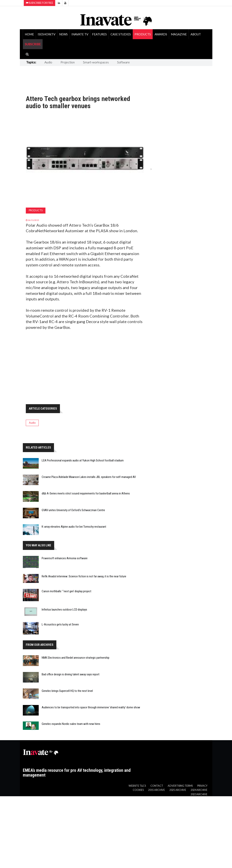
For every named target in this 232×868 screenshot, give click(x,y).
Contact (157, 786)
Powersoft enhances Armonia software (65, 558)
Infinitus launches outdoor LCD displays (64, 610)
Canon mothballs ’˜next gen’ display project (66, 591)
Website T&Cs (137, 786)
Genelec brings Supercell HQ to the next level (67, 691)
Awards (161, 34)
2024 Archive (199, 790)
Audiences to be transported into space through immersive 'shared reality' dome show (91, 707)
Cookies (138, 790)
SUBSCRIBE (33, 44)
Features (99, 34)
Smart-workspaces (96, 62)
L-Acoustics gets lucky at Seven (60, 624)
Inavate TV (80, 34)
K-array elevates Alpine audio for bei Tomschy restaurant (74, 527)
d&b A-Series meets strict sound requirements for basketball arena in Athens (86, 493)
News (63, 34)
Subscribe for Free (39, 3)
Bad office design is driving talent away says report (71, 674)
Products (143, 34)
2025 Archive (178, 790)
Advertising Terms (180, 786)
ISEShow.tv (47, 34)
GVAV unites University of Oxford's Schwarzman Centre (73, 510)
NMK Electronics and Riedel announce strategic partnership (76, 658)
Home (29, 34)
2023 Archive (199, 794)
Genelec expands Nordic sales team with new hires (71, 724)
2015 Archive (157, 790)
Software (123, 62)
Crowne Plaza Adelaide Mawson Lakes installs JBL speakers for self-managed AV (89, 477)
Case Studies (121, 34)
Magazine (179, 34)
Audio (48, 62)
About (196, 34)
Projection (68, 62)
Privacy (202, 786)
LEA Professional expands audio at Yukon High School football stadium (83, 460)
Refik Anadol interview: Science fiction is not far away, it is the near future (84, 576)
